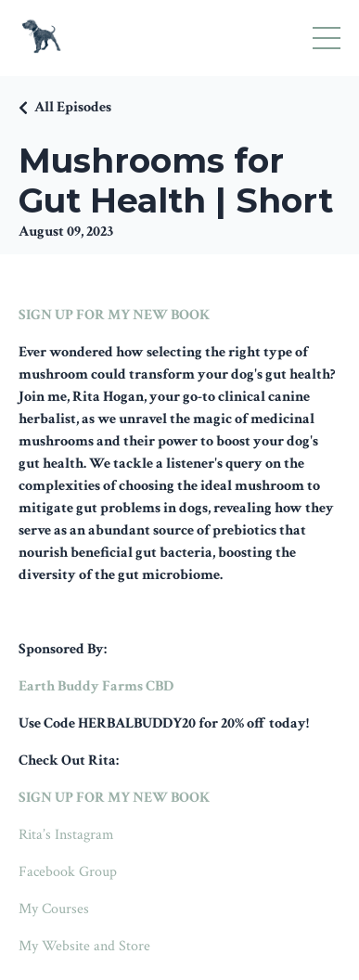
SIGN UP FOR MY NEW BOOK (114, 315)
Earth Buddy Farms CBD (96, 686)
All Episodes (73, 107)
